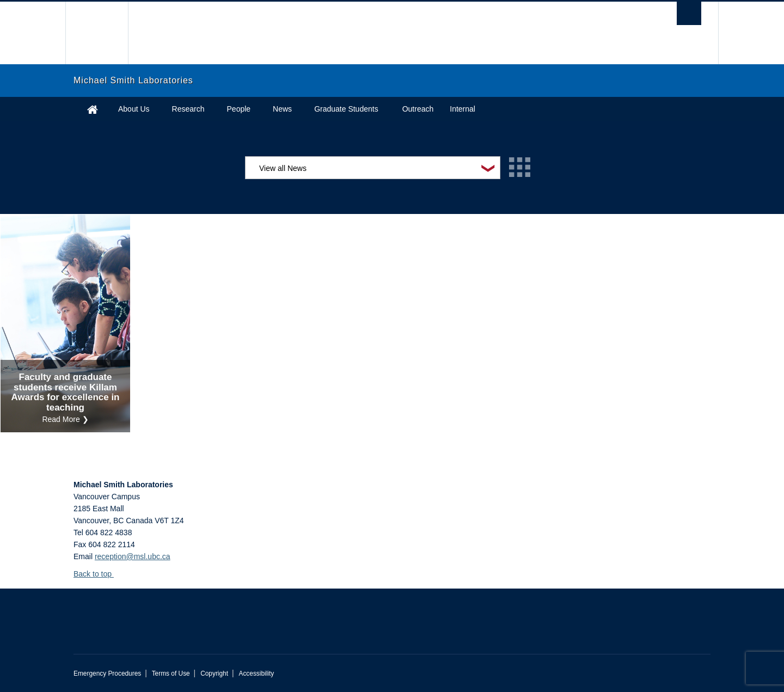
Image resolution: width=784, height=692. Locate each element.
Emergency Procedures (107, 673)
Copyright (214, 673)
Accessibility (256, 673)
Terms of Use (171, 673)
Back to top (98, 574)
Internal (463, 109)
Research (188, 109)
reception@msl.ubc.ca (133, 556)
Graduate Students (346, 109)
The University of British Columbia (97, 33)
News (282, 109)
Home (93, 109)
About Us (134, 109)
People (239, 109)
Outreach (418, 109)
